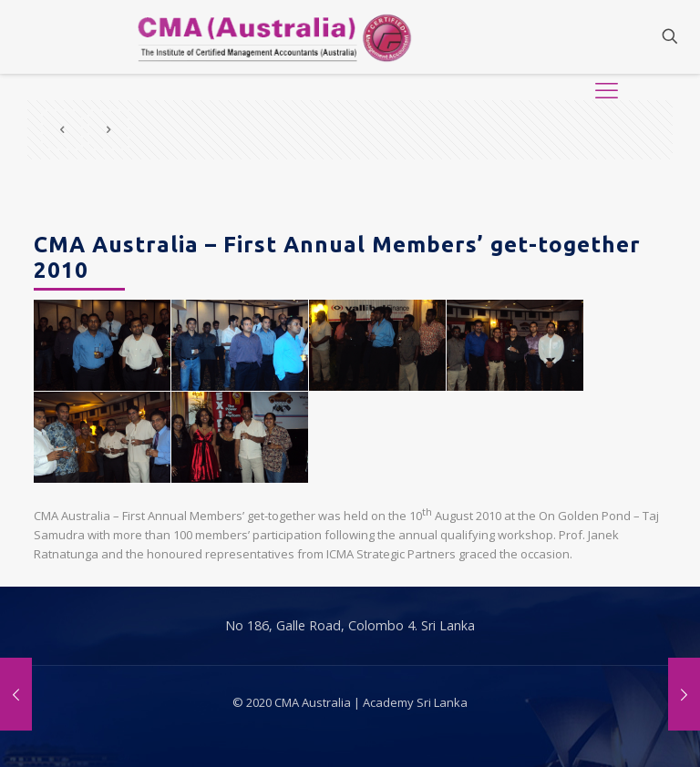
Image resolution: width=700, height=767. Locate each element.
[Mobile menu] (606, 36)
